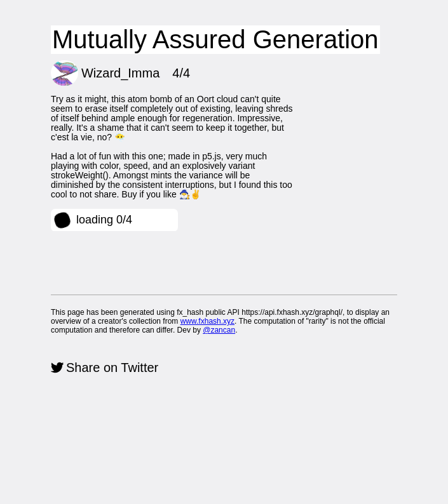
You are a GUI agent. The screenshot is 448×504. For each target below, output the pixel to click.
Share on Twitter (112, 368)
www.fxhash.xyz (207, 321)
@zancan (219, 330)
